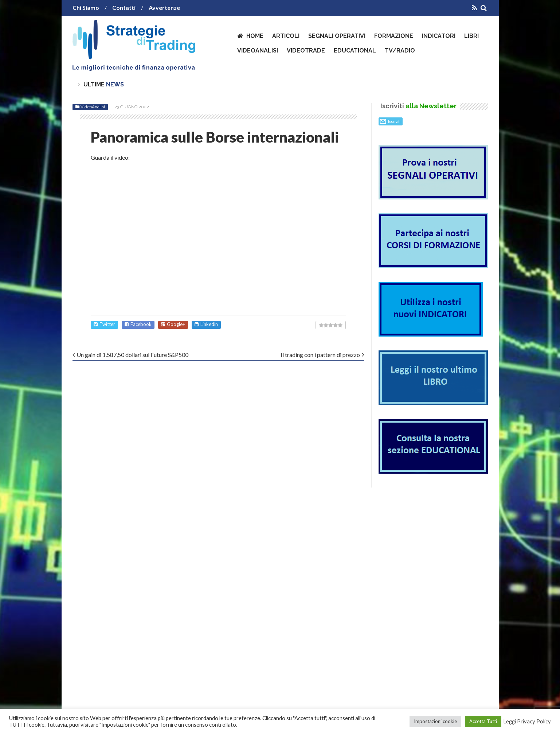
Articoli (286, 36)
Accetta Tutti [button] (483, 721)
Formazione (394, 36)
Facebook (138, 324)
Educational (355, 51)
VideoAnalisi (258, 51)
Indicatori (439, 36)
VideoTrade (306, 51)
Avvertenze (164, 7)
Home (255, 36)
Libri (471, 36)
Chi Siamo (86, 7)
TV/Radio (400, 51)
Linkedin (206, 324)
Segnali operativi (337, 36)
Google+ (173, 324)
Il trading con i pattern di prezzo (320, 355)
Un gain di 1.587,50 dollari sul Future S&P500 (132, 355)
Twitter (104, 324)
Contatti (124, 7)
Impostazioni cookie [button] (435, 721)
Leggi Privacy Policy (527, 721)
